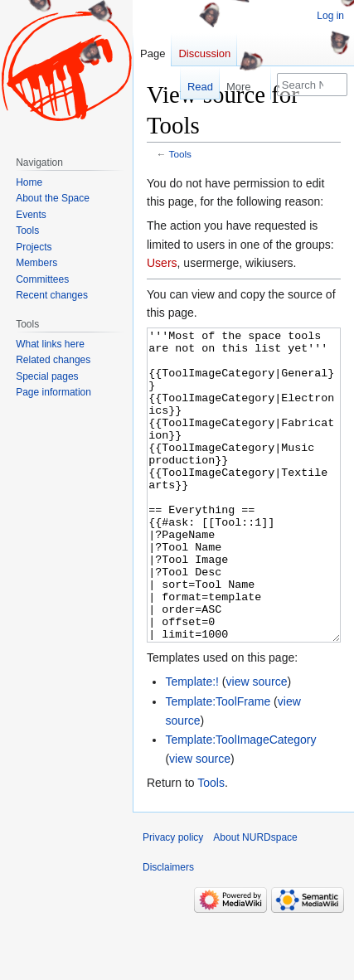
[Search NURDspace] (312, 85)
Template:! (192, 744)
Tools (180, 154)
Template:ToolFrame (218, 764)
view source (257, 744)
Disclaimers (168, 929)
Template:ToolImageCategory (240, 802)
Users (162, 263)
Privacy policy (173, 900)
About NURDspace (255, 900)
